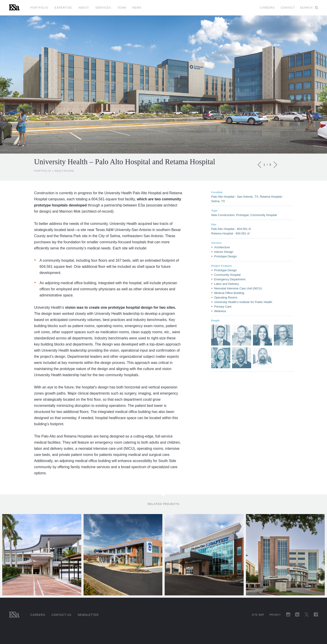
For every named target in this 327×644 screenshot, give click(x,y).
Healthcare (65, 171)
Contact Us (61, 615)
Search (309, 8)
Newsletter (88, 615)
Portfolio (39, 8)
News (137, 8)
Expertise (63, 8)
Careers (267, 8)
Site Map (258, 615)
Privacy (275, 615)
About (84, 8)
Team (122, 8)
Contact (288, 8)
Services (103, 8)
